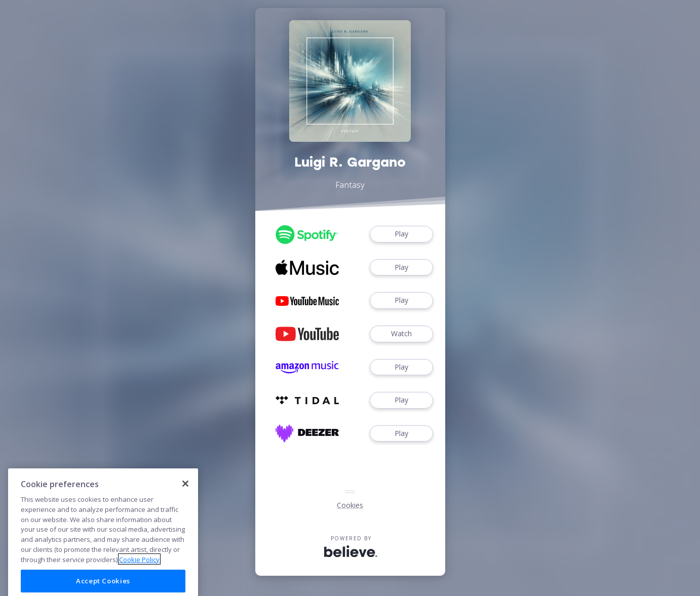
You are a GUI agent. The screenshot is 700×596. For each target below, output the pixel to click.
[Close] (185, 501)
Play (401, 234)
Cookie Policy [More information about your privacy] (139, 577)
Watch (401, 334)
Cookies (350, 505)
